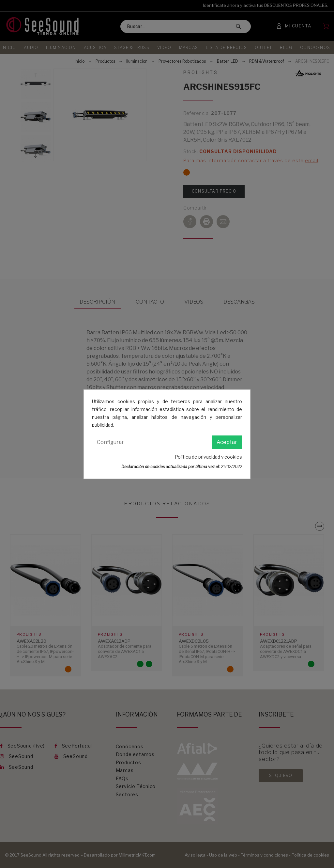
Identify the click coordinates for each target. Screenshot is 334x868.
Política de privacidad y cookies (208, 457)
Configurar (110, 442)
